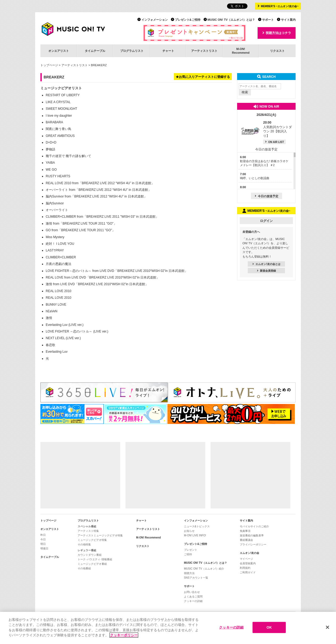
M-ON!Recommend (241, 51)
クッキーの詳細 (193, 601)
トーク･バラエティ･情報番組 (95, 559)
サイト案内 (288, 20)
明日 (43, 544)
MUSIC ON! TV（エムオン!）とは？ (231, 20)
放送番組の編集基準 (252, 535)
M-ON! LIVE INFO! (195, 535)
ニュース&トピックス (197, 526)
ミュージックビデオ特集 (92, 540)
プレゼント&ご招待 (188, 20)
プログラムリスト (132, 51)
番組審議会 (246, 540)
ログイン (266, 221)
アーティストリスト (204, 51)
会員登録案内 (248, 563)
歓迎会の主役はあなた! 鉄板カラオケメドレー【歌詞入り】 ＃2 (264, 161)
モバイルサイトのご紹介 (254, 526)
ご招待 (188, 554)
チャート (168, 51)
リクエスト (277, 51)
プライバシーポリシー (253, 544)
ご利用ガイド (248, 572)
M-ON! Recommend (148, 538)
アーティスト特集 (88, 531)
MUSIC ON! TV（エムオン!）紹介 (204, 569)
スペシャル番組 (87, 526)
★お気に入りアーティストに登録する (203, 77)
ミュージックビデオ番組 (92, 564)
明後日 (44, 548)
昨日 (43, 535)
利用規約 (245, 568)
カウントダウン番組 (90, 555)
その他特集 (84, 544)
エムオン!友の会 (249, 553)
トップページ (49, 65)
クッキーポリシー (124, 635)
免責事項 (245, 531)
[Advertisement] (80, 475)
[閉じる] (327, 627)
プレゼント (191, 550)
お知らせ (189, 531)
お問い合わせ (192, 592)
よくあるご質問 (193, 597)
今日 (43, 539)
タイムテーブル (95, 51)
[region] (168, 628)
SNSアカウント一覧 (196, 578)
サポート (268, 20)
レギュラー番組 (87, 550)
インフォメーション (155, 20)
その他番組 (84, 568)
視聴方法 (189, 573)
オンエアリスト (59, 51)
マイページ (246, 559)
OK (269, 627)
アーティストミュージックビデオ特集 (100, 535)
